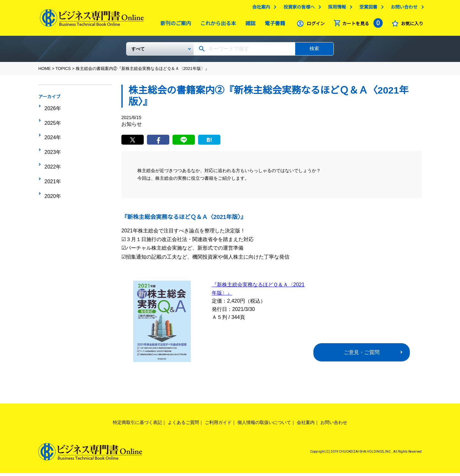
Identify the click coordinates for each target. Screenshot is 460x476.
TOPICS (63, 71)
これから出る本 (217, 25)
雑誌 (249, 25)
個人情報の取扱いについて (264, 425)
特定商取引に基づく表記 (137, 425)
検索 (314, 51)
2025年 (51, 119)
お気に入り (410, 25)
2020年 (51, 168)
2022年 (51, 148)
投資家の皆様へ (297, 9)
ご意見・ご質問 (362, 355)
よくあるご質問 (183, 425)
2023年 (51, 139)
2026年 (51, 109)
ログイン (314, 25)
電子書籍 (273, 25)
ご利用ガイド (218, 425)
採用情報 (335, 9)
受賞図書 (367, 9)
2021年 (51, 158)
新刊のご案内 (174, 25)
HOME (45, 71)
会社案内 (259, 9)
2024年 (51, 129)
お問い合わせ (402, 9)
